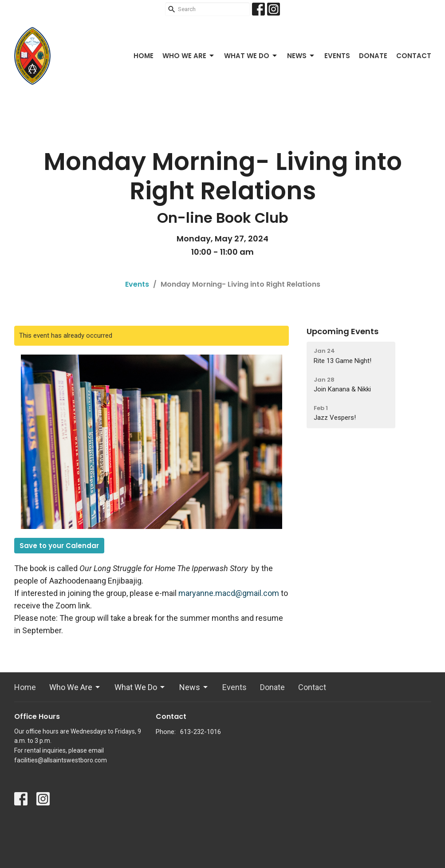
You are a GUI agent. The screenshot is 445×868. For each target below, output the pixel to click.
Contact (414, 56)
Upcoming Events (343, 331)
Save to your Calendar (59, 546)
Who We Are (189, 56)
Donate (373, 56)
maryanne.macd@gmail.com (229, 593)
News (301, 56)
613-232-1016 (201, 732)
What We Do (251, 56)
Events (337, 56)
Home (144, 56)
